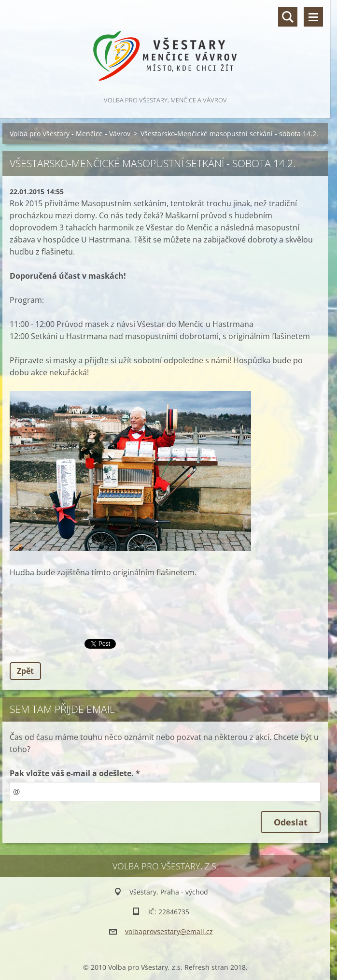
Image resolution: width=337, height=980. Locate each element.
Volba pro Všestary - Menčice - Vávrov (70, 134)
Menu (313, 17)
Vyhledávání (288, 17)
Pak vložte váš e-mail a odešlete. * (75, 773)
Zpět (25, 671)
